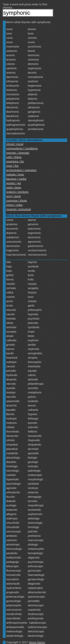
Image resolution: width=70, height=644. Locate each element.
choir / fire (12, 166)
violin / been (14, 188)
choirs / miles (14, 205)
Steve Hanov (37, 642)
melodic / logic (15, 174)
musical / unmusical (19, 209)
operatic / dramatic (18, 153)
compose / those (17, 201)
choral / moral (15, 144)
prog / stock (13, 196)
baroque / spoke (16, 179)
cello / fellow (14, 157)
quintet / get (14, 183)
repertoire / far (15, 161)
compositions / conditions (22, 148)
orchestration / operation (21, 170)
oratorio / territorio (17, 192)
